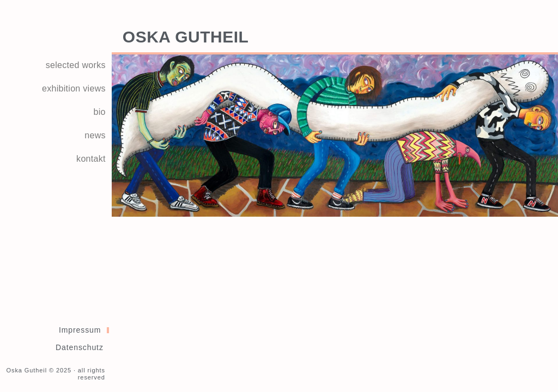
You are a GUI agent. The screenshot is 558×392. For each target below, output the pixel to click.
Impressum (80, 330)
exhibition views (74, 88)
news (95, 135)
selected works (76, 65)
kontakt (91, 159)
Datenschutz (80, 347)
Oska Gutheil (186, 37)
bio (100, 112)
